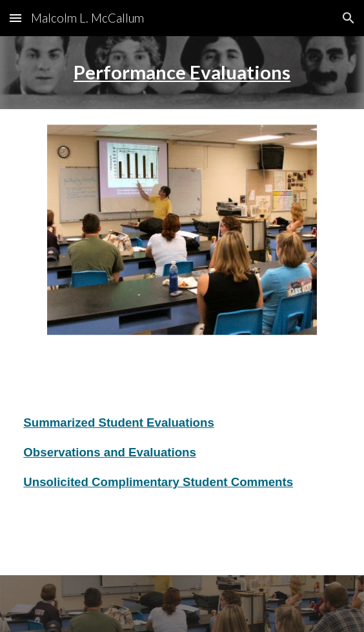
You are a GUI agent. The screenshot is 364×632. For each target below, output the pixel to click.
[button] (15, 18)
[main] (182, 73)
